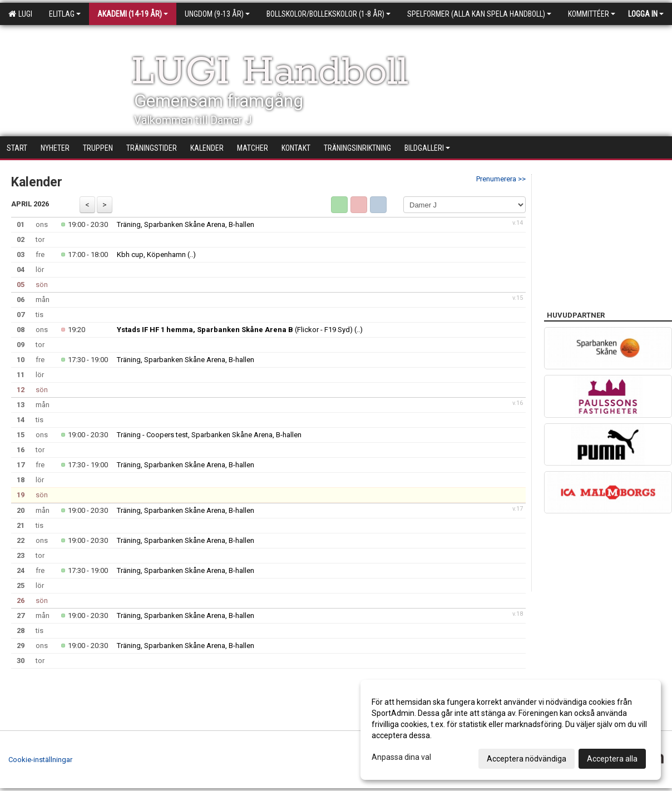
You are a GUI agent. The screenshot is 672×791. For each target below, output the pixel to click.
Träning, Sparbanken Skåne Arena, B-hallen (186, 224)
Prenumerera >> (501, 179)
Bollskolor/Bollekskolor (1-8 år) (328, 14)
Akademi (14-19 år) (133, 14)
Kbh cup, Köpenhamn (151, 254)
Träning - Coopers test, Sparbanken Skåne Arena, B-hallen (209, 435)
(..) (192, 254)
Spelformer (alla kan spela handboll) (479, 14)
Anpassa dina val (401, 757)
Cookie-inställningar (40, 760)
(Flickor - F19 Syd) (235, 330)
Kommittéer (592, 14)
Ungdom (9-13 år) (217, 14)
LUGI (20, 14)
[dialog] (511, 730)
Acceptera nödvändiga (527, 759)
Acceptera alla (612, 759)
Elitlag (65, 14)
